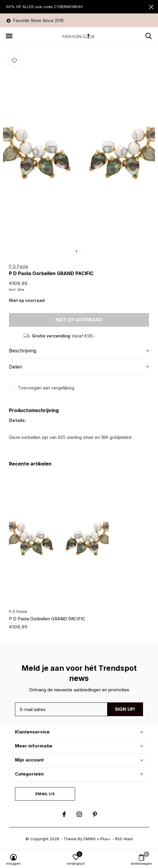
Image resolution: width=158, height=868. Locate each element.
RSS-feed (124, 839)
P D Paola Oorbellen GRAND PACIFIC (47, 619)
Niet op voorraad (79, 320)
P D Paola (19, 266)
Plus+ (105, 839)
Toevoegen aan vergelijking (46, 388)
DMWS (90, 839)
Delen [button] (16, 367)
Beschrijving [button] (23, 351)
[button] (9, 36)
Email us (45, 794)
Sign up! (125, 709)
